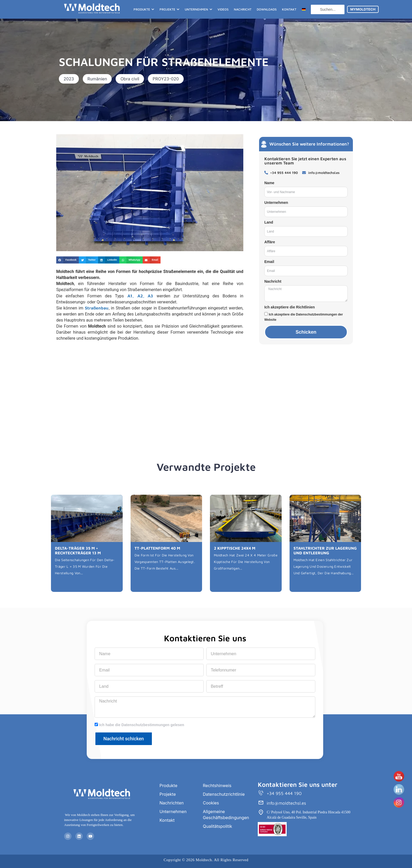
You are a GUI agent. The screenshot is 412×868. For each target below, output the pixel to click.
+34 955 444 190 (284, 793)
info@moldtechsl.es (286, 803)
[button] (69, 79)
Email (269, 262)
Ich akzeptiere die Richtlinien (290, 307)
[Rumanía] (150, 392)
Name (269, 183)
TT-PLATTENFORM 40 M (157, 548)
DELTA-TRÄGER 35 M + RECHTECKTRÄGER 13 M (78, 551)
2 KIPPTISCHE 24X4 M (235, 548)
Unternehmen (276, 203)
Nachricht (273, 281)
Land (269, 222)
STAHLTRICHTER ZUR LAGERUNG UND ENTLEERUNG (325, 551)
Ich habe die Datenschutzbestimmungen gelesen (142, 725)
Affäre (270, 242)
